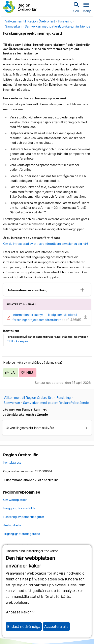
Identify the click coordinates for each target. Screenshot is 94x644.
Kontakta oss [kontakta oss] (12, 463)
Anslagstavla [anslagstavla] (12, 525)
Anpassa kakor (20, 612)
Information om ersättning (28, 290)
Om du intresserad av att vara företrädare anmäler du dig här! (45, 244)
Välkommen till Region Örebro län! (30, 21)
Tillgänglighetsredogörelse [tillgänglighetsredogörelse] (22, 534)
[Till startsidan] (20, 7)
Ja (10, 373)
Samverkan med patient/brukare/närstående (58, 26)
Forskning (65, 21)
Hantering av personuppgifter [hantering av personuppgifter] (24, 517)
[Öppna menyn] (87, 7)
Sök (76, 7)
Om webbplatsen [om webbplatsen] (15, 500)
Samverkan (13, 26)
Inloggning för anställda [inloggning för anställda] (19, 508)
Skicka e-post (18, 341)
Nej (27, 373)
